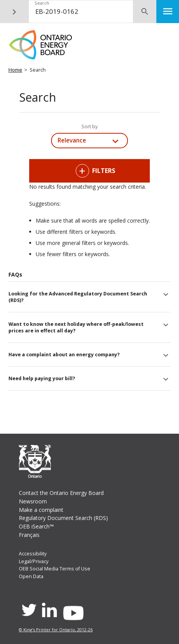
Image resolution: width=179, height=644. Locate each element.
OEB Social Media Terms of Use (55, 569)
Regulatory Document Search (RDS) (63, 518)
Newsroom (33, 501)
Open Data (31, 576)
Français (29, 535)
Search (42, 3)
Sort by (89, 127)
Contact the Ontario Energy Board (61, 493)
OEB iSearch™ (36, 526)
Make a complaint (41, 510)
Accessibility (33, 554)
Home (15, 70)
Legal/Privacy (34, 561)
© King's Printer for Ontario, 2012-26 (56, 630)
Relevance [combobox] (72, 140)
